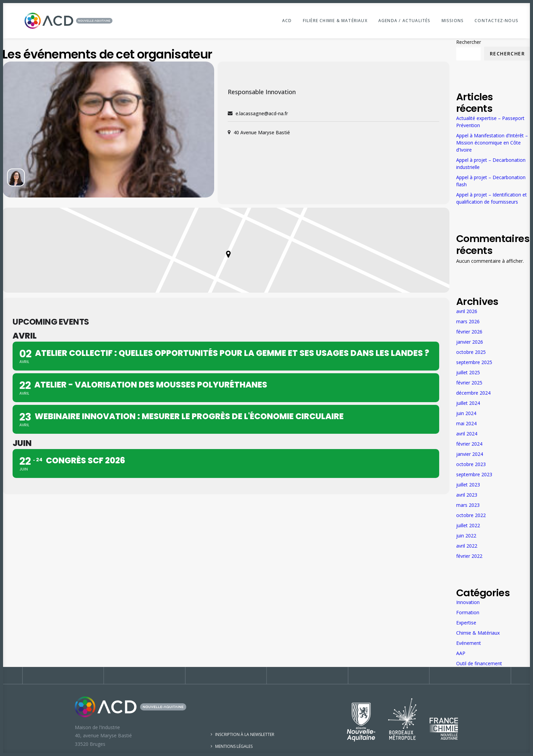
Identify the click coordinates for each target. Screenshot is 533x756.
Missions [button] (453, 21)
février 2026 (469, 332)
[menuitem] (289, 21)
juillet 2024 (468, 403)
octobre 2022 (471, 515)
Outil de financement (479, 663)
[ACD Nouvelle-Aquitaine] (59, 21)
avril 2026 (467, 311)
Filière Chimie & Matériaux (335, 21)
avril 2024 (467, 434)
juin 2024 (466, 413)
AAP (461, 653)
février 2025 (469, 383)
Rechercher (469, 42)
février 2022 (469, 556)
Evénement (469, 643)
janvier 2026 (470, 342)
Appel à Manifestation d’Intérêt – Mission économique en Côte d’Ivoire (492, 143)
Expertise (466, 623)
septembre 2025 (474, 362)
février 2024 (469, 444)
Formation (468, 612)
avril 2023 (467, 495)
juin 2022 (466, 536)
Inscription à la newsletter (245, 734)
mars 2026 (468, 321)
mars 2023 (468, 505)
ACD (287, 21)
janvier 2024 (470, 454)
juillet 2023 (468, 485)
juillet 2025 (468, 372)
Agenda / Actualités (405, 21)
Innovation (468, 602)
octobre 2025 (471, 352)
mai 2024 (466, 423)
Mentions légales (234, 746)
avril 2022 (467, 546)
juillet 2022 (468, 525)
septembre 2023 (474, 474)
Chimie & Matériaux (478, 633)
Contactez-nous (496, 21)
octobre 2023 (471, 464)
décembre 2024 (473, 393)
